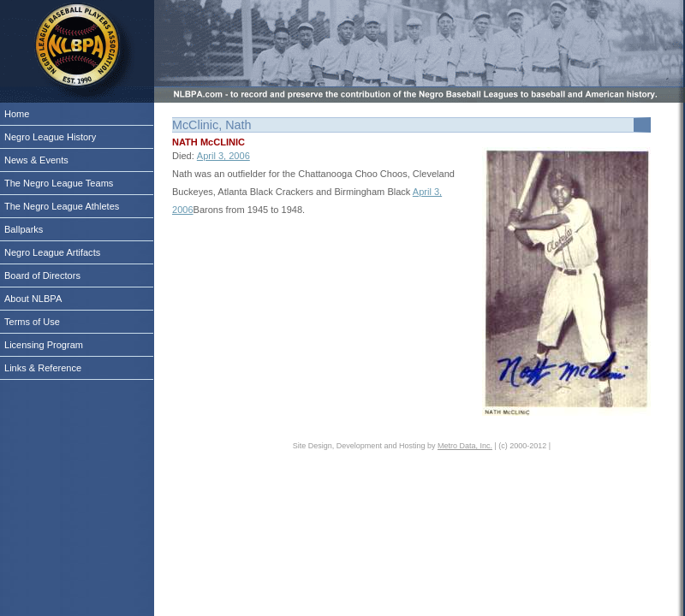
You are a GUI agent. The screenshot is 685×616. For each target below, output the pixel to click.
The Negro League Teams (59, 183)
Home (17, 114)
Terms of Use (32, 322)
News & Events (36, 160)
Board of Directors (42, 275)
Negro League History (50, 137)
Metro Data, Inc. (465, 446)
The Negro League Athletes (62, 206)
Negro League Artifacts (52, 252)
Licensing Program (44, 345)
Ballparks (24, 229)
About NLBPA (33, 299)
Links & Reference (43, 368)
